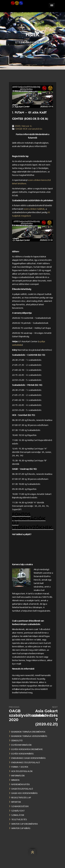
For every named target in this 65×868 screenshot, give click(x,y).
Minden (15, 780)
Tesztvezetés (19, 819)
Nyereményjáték (21, 784)
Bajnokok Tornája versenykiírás (29, 736)
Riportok (16, 802)
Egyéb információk (21, 745)
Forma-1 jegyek (20, 767)
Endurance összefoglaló (26, 762)
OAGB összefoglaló (22, 789)
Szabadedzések (20, 806)
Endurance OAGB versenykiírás (28, 758)
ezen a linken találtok (34, 209)
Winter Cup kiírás (21, 828)
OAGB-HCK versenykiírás (29, 129)
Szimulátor (18, 815)
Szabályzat (18, 811)
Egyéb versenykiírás (23, 754)
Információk (18, 776)
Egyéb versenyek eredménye (27, 749)
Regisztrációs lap (21, 797)
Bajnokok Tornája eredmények (28, 732)
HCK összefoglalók (22, 771)
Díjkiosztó (17, 740)
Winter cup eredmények (25, 824)
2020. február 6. (24, 126)
